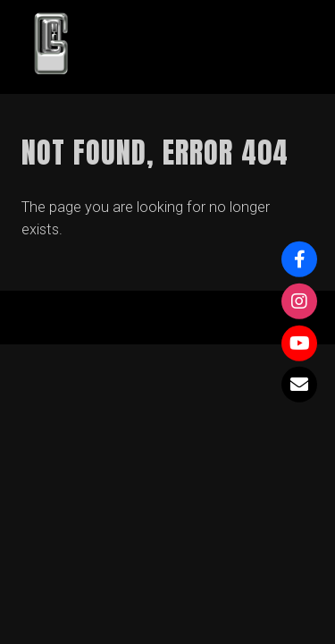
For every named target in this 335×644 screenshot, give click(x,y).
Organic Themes (199, 326)
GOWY (142, 47)
